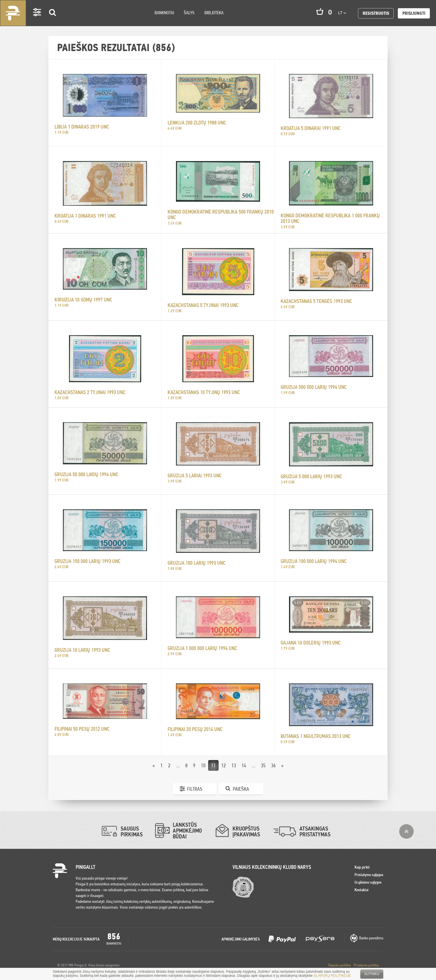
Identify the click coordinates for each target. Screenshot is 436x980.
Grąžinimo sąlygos (368, 882)
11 (213, 765)
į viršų (406, 831)
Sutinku (372, 974)
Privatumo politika (366, 965)
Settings (37, 20)
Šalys (189, 13)
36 (273, 765)
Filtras (195, 789)
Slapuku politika (339, 965)
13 (234, 765)
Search (53, 21)
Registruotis (376, 13)
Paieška (241, 789)
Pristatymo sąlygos (369, 875)
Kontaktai (361, 890)
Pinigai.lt (13, 13)
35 (263, 765)
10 (203, 765)
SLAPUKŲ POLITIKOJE (332, 976)
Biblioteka (214, 13)
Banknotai (164, 13)
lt (342, 13)
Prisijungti (414, 13)
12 (224, 765)
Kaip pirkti (362, 867)
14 (244, 765)
